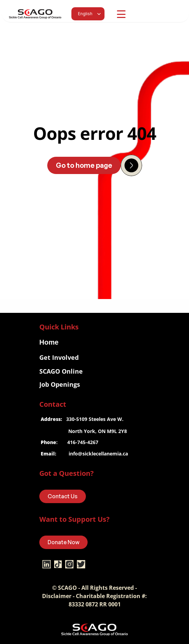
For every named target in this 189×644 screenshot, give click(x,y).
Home (49, 342)
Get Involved (59, 357)
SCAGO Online (61, 371)
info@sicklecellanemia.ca (98, 454)
